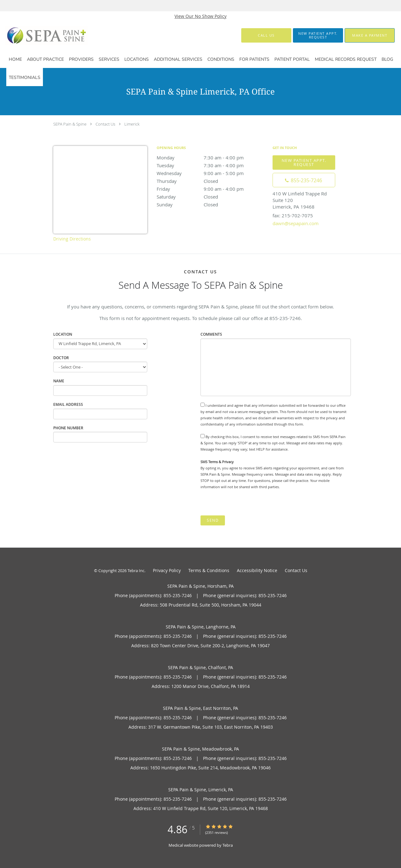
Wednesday (211, 173)
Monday (211, 158)
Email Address (68, 404)
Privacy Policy (167, 570)
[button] (318, 35)
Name (59, 381)
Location (63, 334)
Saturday (211, 197)
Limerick (132, 124)
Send (213, 520)
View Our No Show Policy (200, 16)
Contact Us (105, 124)
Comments (211, 334)
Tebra (228, 845)
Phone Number (68, 428)
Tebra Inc (136, 571)
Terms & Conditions (209, 570)
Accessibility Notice (257, 570)
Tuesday (211, 165)
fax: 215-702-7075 (293, 215)
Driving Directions (72, 239)
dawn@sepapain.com (296, 223)
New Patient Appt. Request (304, 162)
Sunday (211, 204)
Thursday (211, 181)
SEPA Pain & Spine (70, 124)
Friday (211, 189)
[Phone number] (304, 180)
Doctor (61, 358)
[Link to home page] (36, 35)
